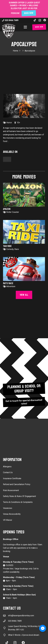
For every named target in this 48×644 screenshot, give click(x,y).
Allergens (7, 467)
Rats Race (8, 283)
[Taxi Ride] (24, 232)
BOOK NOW (29, 13)
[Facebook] (45, 20)
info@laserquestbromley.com (21, 616)
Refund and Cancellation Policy (17, 484)
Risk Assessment (11, 490)
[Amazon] (24, 195)
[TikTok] (35, 20)
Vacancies (8, 508)
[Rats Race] (24, 269)
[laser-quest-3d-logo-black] (9, 31)
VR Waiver (8, 520)
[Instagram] (40, 20)
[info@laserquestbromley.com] (6, 616)
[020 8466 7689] (6, 621)
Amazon (7, 209)
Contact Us (8, 472)
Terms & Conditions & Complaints (18, 502)
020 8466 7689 (15, 621)
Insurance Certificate (12, 478)
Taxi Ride (7, 246)
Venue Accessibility (12, 514)
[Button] (7, 159)
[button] (26, 27)
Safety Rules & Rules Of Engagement (19, 496)
